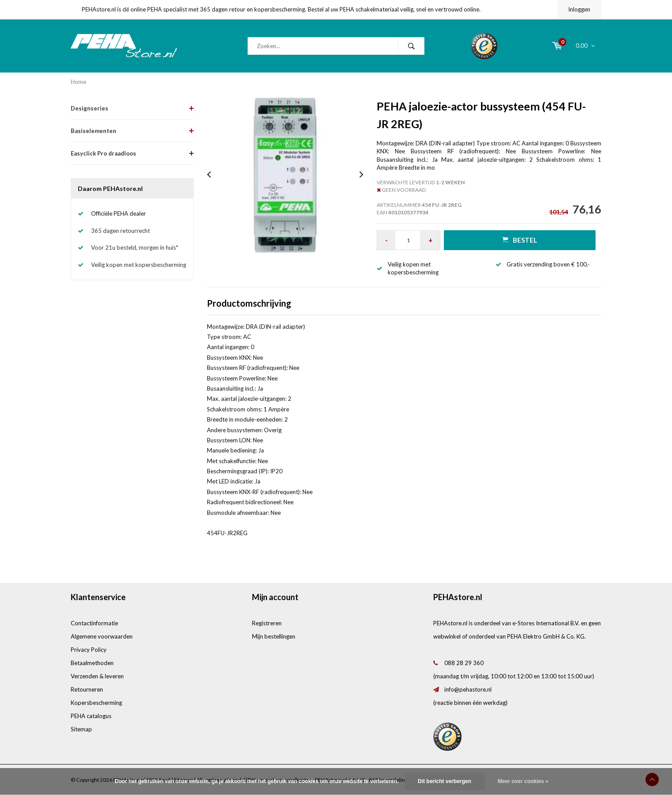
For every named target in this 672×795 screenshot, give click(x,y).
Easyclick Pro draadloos (103, 153)
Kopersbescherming (96, 703)
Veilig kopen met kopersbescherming (139, 265)
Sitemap (81, 729)
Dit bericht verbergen (445, 781)
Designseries (90, 108)
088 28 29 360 (464, 663)
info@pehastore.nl (468, 689)
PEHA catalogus (91, 716)
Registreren (267, 623)
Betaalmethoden (92, 663)
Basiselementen (94, 131)
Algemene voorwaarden (102, 636)
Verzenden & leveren (97, 676)
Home (78, 82)
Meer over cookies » (523, 781)
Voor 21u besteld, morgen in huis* (135, 247)
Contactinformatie (94, 623)
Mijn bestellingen (274, 636)
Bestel (520, 240)
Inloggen (579, 9)
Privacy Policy (89, 650)
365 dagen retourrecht (120, 231)
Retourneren (87, 689)
